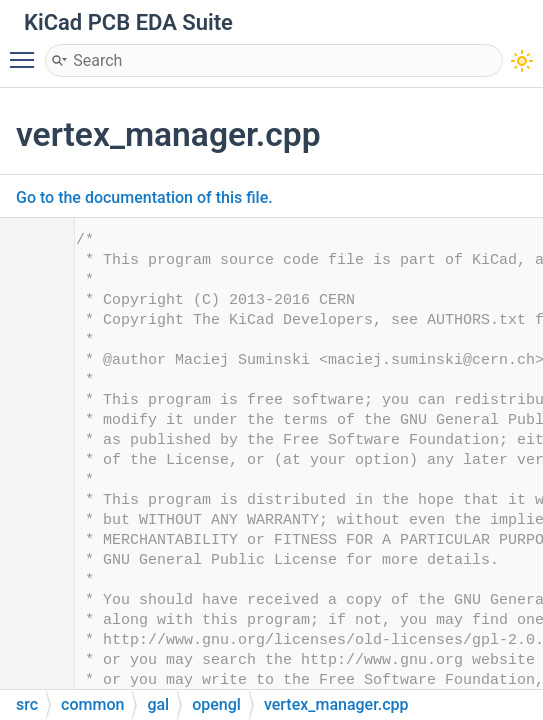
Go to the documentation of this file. (144, 197)
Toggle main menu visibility (27, 51)
